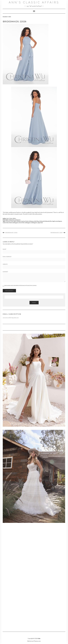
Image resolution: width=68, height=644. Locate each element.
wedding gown (28, 223)
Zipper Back (40, 223)
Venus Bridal (22, 223)
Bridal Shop (37, 221)
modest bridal (6, 223)
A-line (7, 221)
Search (34, 303)
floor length (52, 221)
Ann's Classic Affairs (34, 2)
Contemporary (17, 220)
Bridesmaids (11, 220)
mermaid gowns (59, 221)
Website (5, 264)
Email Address (7, 257)
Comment (5, 272)
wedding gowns (34, 223)
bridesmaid (42, 221)
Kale (39, 638)
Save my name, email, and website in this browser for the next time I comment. (20, 285)
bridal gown (31, 221)
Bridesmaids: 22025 (11, 233)
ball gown (19, 221)
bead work (24, 221)
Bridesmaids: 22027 (57, 233)
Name (5, 249)
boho (27, 221)
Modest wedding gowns (14, 223)
